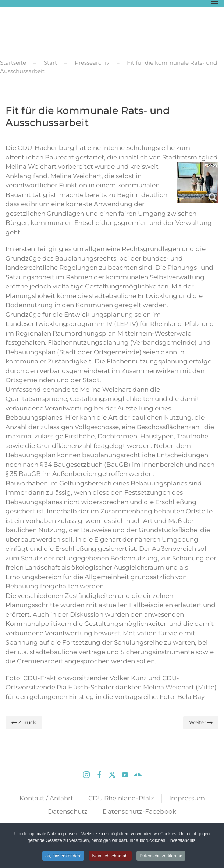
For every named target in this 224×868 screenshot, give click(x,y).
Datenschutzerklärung (161, 856)
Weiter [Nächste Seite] (201, 722)
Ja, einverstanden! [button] (63, 856)
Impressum (187, 798)
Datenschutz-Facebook (139, 811)
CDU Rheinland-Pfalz (121, 798)
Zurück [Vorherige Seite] (24, 722)
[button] (215, 4)
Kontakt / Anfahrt (46, 798)
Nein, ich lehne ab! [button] (110, 856)
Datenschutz (68, 811)
